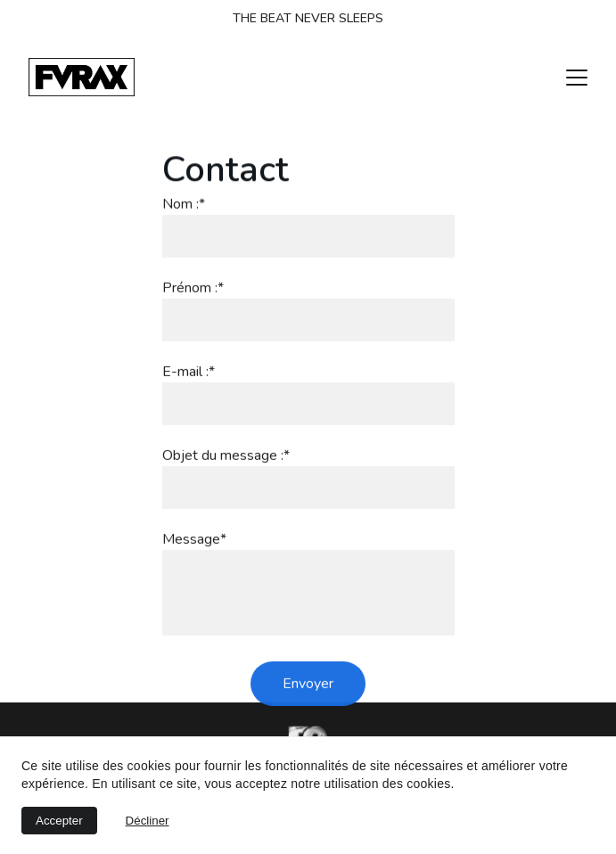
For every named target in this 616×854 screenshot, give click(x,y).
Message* (194, 557)
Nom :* (184, 222)
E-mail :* (189, 390)
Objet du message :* (226, 473)
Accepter (59, 821)
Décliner (148, 821)
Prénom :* (193, 306)
